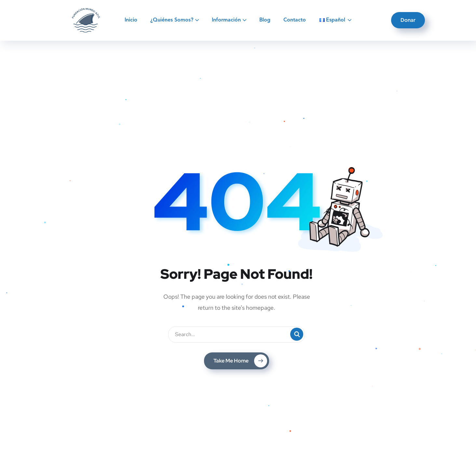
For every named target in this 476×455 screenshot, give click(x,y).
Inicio (131, 20)
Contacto (295, 20)
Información (226, 20)
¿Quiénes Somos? (172, 20)
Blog (265, 20)
